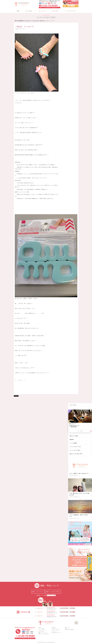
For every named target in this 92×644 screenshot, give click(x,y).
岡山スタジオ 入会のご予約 (76, 454)
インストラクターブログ (70, 11)
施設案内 (72, 440)
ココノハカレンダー (56, 629)
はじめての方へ (55, 11)
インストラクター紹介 (75, 450)
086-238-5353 (52, 615)
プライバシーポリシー (56, 630)
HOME (18, 11)
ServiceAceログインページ (57, 633)
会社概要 (53, 628)
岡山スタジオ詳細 (74, 436)
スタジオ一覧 (73, 405)
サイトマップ (54, 631)
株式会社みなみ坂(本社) (69, 629)
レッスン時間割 (73, 443)
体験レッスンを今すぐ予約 (52, 592)
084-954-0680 (52, 611)
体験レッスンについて (37, 592)
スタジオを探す (29, 11)
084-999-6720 (52, 607)
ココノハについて (42, 11)
